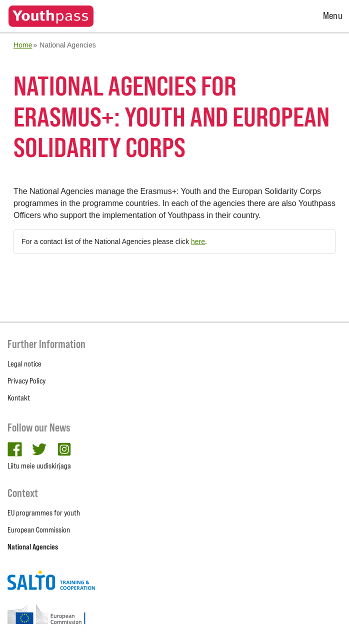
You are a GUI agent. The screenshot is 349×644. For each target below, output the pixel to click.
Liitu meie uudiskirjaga (39, 466)
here (198, 241)
